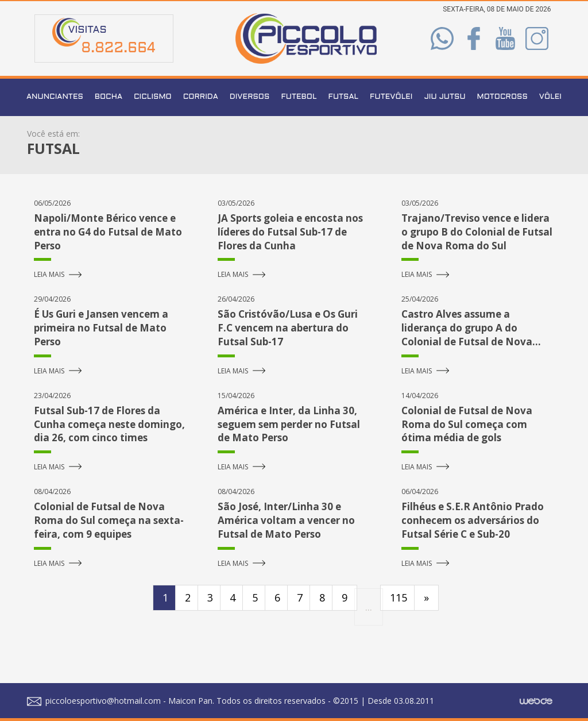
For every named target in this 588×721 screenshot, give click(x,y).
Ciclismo (153, 97)
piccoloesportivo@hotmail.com (94, 701)
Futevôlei (391, 97)
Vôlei (550, 97)
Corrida (201, 97)
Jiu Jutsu (444, 97)
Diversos (250, 97)
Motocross (502, 97)
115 (399, 597)
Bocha (109, 97)
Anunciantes (55, 97)
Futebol (299, 97)
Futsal (343, 97)
